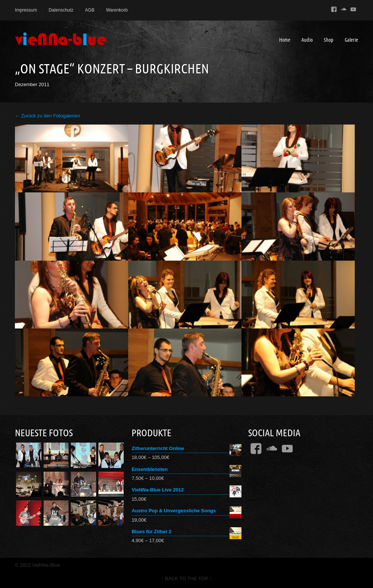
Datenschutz (61, 10)
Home (285, 40)
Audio (307, 40)
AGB (90, 10)
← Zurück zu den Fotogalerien (48, 116)
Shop (329, 40)
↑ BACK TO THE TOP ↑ (187, 578)
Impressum (26, 10)
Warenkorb (117, 10)
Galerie (351, 40)
